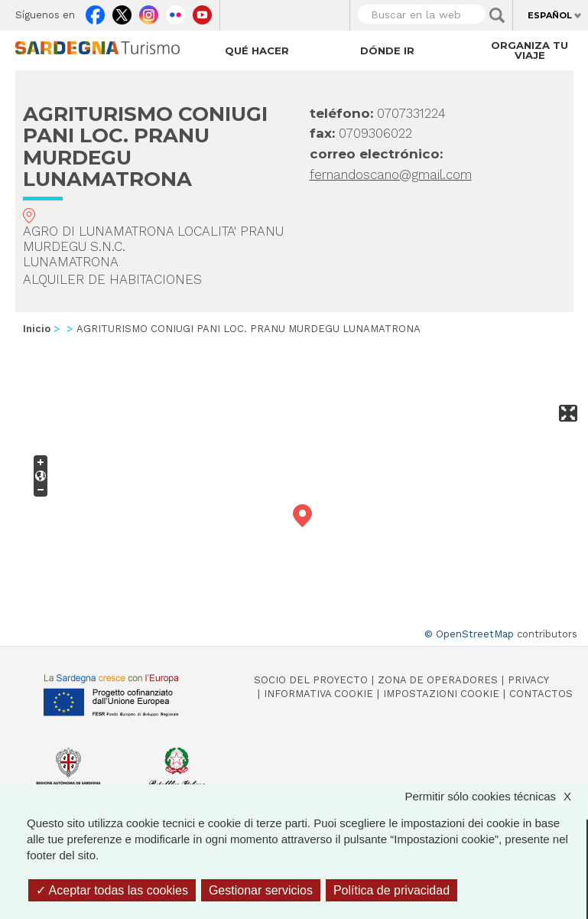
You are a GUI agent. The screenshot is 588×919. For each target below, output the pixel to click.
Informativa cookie (318, 694)
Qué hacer (257, 51)
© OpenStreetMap (469, 634)
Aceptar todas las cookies (112, 890)
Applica (497, 15)
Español (550, 15)
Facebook (95, 11)
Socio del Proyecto (311, 680)
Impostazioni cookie (441, 694)
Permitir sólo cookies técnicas (495, 796)
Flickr (175, 11)
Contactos (541, 694)
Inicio (37, 329)
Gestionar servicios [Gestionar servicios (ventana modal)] (261, 890)
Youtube (202, 11)
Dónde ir (387, 51)
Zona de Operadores (438, 680)
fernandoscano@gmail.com (391, 174)
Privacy (528, 680)
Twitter (122, 11)
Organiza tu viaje (530, 50)
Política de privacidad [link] (391, 890)
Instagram (149, 11)
